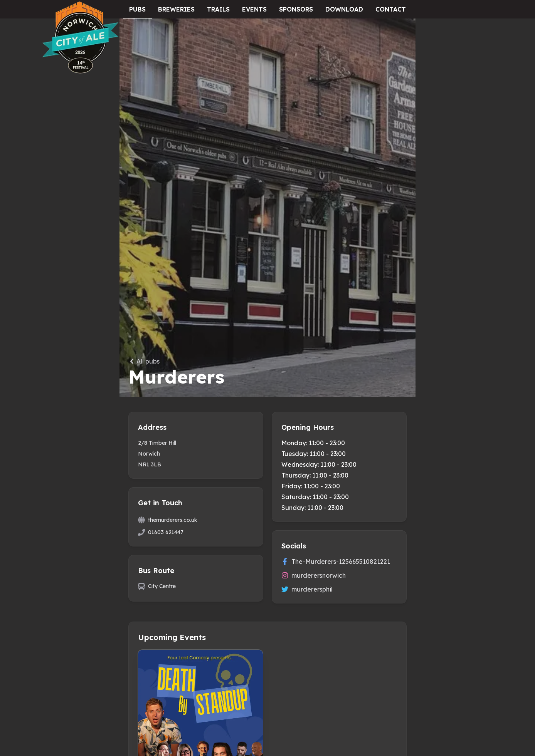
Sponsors (296, 9)
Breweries (176, 9)
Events (254, 9)
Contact (391, 9)
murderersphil (307, 589)
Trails (218, 9)
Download (344, 9)
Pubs (137, 9)
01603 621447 (166, 532)
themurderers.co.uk (173, 520)
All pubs (144, 361)
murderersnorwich (314, 575)
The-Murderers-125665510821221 (336, 562)
